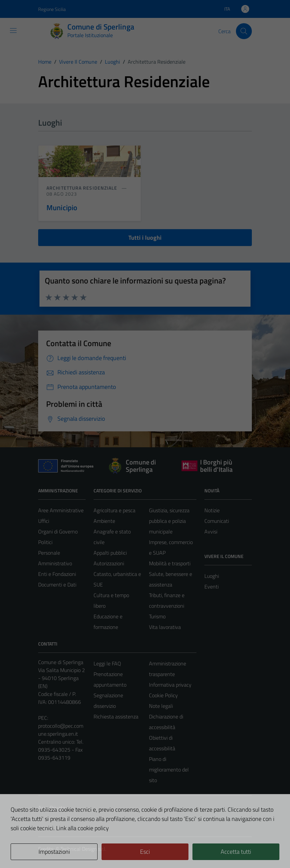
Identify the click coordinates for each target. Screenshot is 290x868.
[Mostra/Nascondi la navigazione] (13, 31)
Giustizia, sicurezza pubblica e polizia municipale (169, 521)
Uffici (44, 521)
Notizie (212, 510)
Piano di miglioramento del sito (169, 770)
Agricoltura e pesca (114, 510)
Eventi (212, 587)
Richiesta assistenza (116, 716)
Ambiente (104, 521)
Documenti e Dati (57, 585)
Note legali (161, 706)
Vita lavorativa (165, 627)
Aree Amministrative (61, 510)
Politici (45, 542)
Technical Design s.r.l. (83, 849)
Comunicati (217, 521)
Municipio (62, 208)
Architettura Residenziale (83, 188)
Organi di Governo (58, 531)
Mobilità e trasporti (170, 563)
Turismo (157, 616)
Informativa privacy (170, 685)
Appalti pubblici (110, 553)
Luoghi (212, 576)
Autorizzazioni (109, 563)
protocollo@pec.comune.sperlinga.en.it (61, 730)
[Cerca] (244, 31)
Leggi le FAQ (107, 663)
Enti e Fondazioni (57, 574)
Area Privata (52, 808)
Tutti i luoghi (145, 238)
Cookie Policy (163, 695)
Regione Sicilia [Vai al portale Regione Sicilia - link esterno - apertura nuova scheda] (52, 9)
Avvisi (211, 531)
